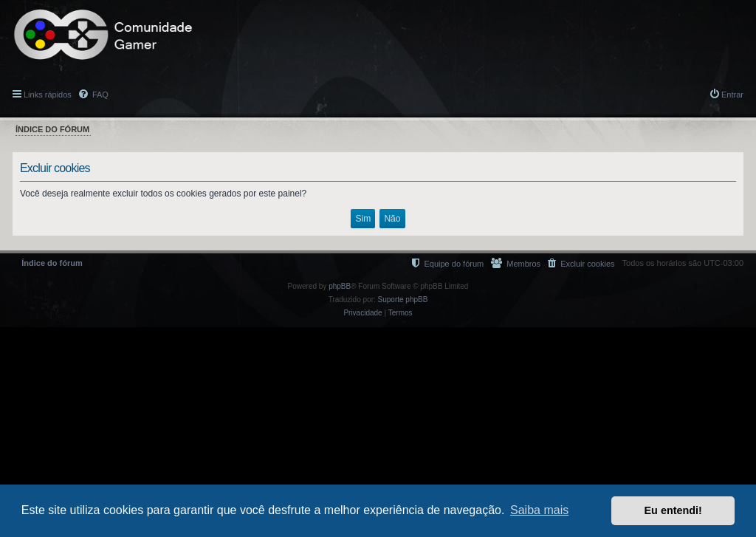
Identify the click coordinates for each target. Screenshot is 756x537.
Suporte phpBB (403, 300)
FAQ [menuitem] (99, 95)
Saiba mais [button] (539, 510)
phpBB (340, 286)
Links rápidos (48, 95)
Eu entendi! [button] (673, 510)
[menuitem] (581, 263)
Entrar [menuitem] (732, 95)
